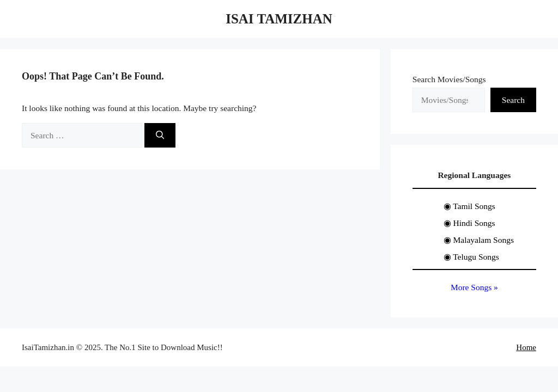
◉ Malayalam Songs (479, 240)
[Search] (160, 135)
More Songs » (474, 287)
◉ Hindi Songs (469, 223)
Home (526, 347)
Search (513, 100)
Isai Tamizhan (279, 19)
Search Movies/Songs (449, 79)
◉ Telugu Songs (471, 257)
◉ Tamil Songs (469, 206)
